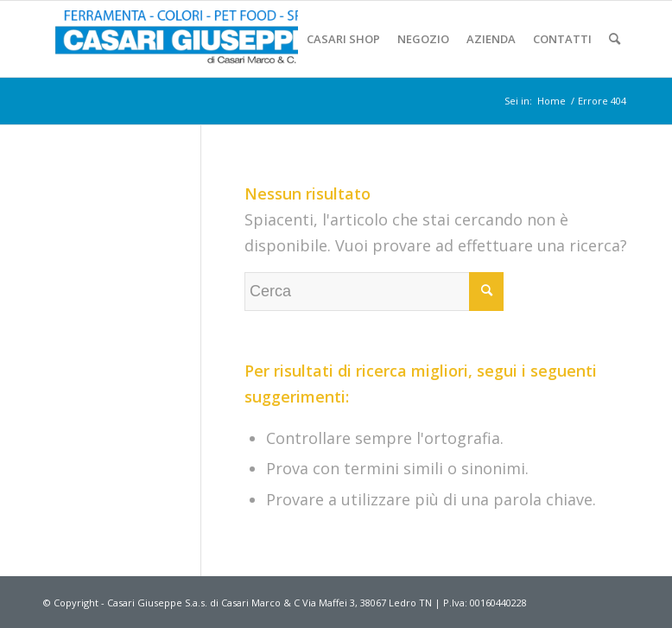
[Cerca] (615, 39)
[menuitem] (343, 39)
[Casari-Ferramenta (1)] (196, 39)
